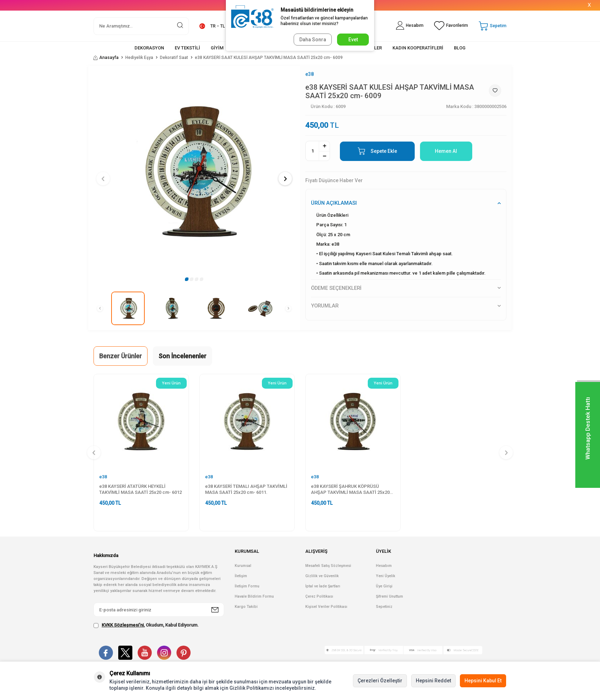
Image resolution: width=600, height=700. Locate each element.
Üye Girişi (384, 586)
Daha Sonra (313, 40)
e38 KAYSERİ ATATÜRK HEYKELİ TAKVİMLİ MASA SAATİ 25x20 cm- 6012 (140, 489)
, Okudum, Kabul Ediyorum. (146, 625)
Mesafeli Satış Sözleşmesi (328, 566)
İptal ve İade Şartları (323, 586)
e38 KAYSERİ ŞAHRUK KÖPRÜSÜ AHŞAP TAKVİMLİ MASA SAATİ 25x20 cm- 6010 (350, 490)
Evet (353, 40)
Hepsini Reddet (433, 681)
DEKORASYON (149, 48)
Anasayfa (106, 58)
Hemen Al (446, 151)
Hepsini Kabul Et (483, 681)
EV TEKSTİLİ (187, 48)
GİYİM (217, 48)
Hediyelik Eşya (139, 58)
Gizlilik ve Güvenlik (322, 576)
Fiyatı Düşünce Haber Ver (334, 180)
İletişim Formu (247, 586)
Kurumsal (243, 566)
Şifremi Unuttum (389, 596)
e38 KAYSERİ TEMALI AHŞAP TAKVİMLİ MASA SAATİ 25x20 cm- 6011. (246, 489)
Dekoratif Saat (174, 58)
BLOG (460, 48)
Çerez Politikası (319, 596)
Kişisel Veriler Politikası (326, 607)
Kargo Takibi (246, 607)
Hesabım (384, 566)
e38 (310, 74)
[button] (187, 279)
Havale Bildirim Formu (254, 596)
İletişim (241, 576)
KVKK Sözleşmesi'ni (123, 625)
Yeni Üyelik (386, 576)
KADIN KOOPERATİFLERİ (418, 48)
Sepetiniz (384, 607)
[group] (194, 172)
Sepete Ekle (377, 151)
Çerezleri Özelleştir (380, 681)
